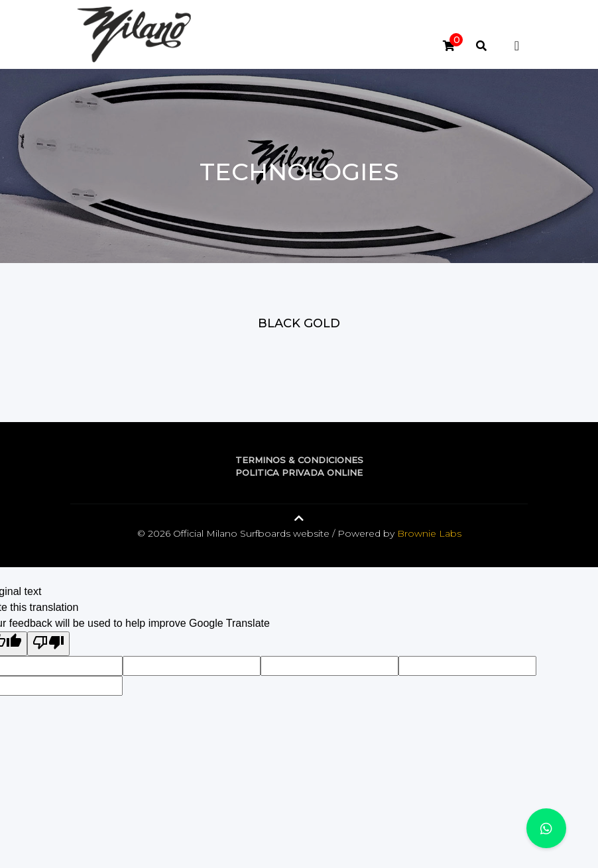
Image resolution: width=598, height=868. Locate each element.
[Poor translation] (48, 644)
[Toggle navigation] (517, 46)
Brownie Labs (429, 533)
